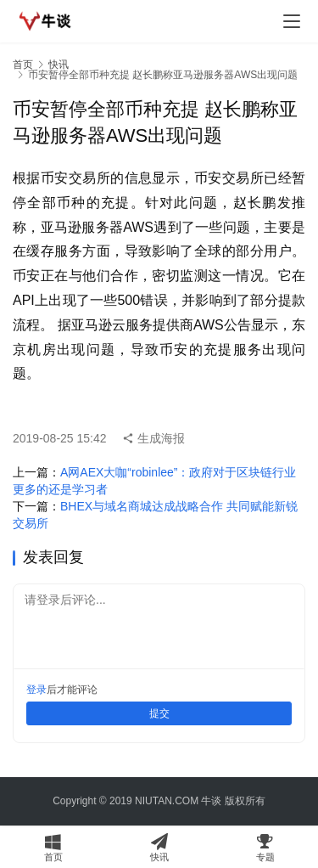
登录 (36, 690)
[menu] (292, 21)
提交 (159, 713)
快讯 (59, 65)
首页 (23, 65)
